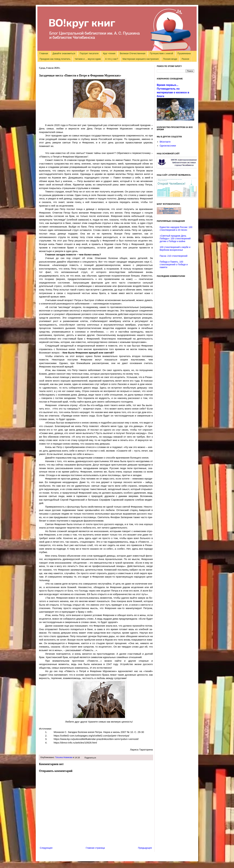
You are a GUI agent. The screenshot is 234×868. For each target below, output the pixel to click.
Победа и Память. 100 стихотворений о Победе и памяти (174, 264)
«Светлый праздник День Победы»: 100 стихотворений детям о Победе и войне (175, 239)
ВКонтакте (165, 142)
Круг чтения (109, 53)
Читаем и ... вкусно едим (88, 59)
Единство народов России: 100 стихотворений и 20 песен (176, 229)
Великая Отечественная (133, 53)
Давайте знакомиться (64, 53)
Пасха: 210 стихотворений (174, 256)
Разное (185, 59)
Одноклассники (168, 146)
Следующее (46, 848)
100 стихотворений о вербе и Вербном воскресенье (175, 248)
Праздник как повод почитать (55, 59)
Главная (44, 53)
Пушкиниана (184, 53)
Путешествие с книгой (161, 53)
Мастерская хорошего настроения (141, 59)
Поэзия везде (170, 59)
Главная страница (95, 848)
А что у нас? (112, 59)
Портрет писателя (89, 53)
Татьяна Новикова (64, 757)
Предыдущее (145, 848)
